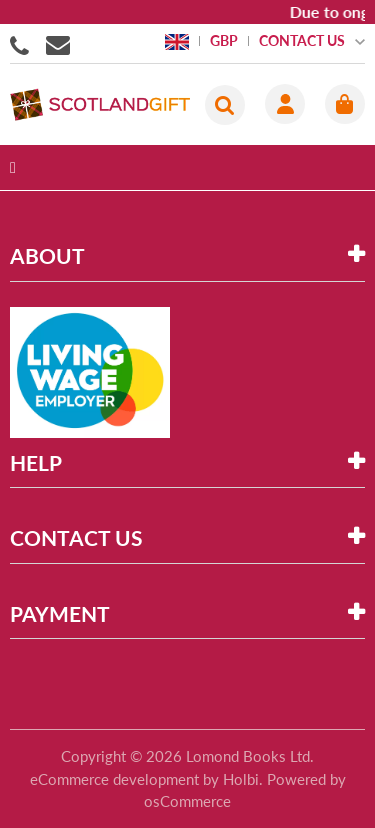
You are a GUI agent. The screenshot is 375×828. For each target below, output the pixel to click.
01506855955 (23, 44)
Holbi (241, 779)
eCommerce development (114, 779)
